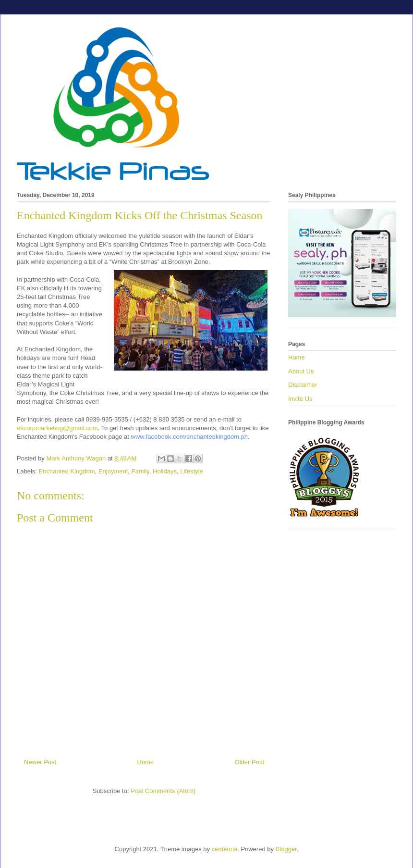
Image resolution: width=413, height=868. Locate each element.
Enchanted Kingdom (67, 471)
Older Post (249, 762)
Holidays (165, 471)
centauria (225, 849)
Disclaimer (303, 385)
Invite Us (300, 399)
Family (140, 471)
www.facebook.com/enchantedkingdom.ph (190, 437)
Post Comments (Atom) (163, 791)
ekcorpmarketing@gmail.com (57, 428)
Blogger (286, 849)
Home (146, 762)
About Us (301, 371)
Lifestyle (192, 471)
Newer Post (40, 762)
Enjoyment (113, 471)
